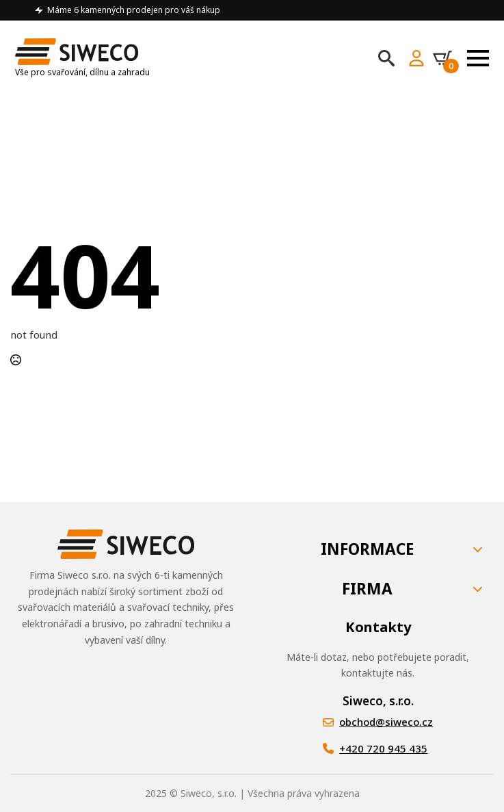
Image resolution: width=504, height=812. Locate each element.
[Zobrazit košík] (446, 58)
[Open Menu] (478, 58)
